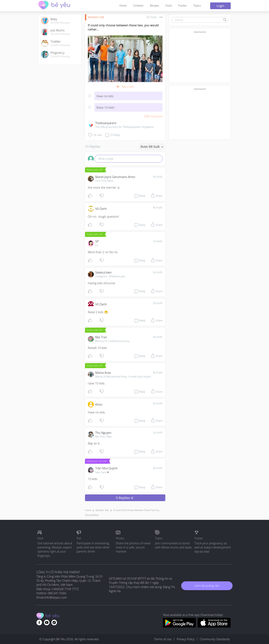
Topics (197, 6)
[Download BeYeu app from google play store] (179, 626)
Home (123, 6)
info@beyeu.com (56, 597)
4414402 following (60, 34)
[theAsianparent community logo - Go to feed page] (54, 6)
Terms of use (163, 639)
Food (168, 6)
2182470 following (60, 56)
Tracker (182, 6)
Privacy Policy (186, 639)
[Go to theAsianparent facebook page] (39, 622)
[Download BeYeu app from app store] (214, 626)
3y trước (158, 303)
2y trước (158, 432)
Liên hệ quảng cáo (207, 586)
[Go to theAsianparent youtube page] (47, 622)
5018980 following (60, 23)
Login (221, 6)
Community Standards (215, 639)
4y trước (158, 177)
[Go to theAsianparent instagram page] (54, 622)
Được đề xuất (152, 147)
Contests (138, 6)
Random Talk (96, 17)
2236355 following (60, 45)
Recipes (154, 6)
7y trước (158, 241)
